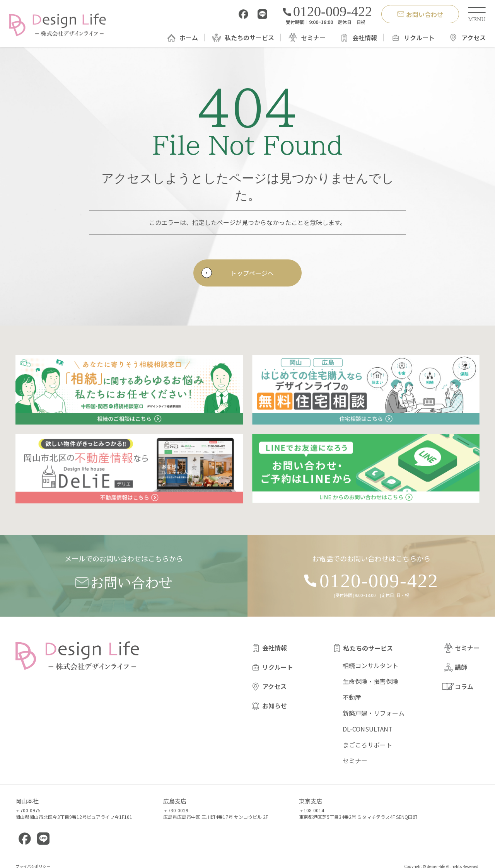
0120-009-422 (327, 12)
